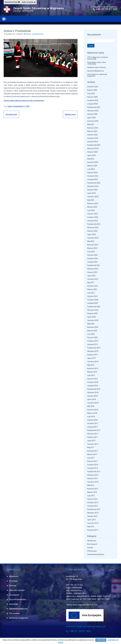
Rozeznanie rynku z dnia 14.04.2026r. (96, 63)
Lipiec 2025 (91, 118)
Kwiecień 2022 (93, 245)
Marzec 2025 (92, 131)
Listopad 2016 (93, 468)
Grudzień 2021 (93, 258)
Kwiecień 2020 (93, 327)
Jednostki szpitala (17, 590)
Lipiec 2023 (91, 193)
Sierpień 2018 (92, 396)
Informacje (13, 581)
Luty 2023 (91, 210)
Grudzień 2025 (93, 100)
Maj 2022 (91, 241)
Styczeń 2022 (92, 255)
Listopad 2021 (93, 262)
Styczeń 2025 (92, 135)
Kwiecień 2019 (93, 368)
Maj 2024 (91, 159)
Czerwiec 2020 (93, 320)
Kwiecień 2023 (93, 203)
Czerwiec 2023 (93, 197)
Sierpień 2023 (92, 190)
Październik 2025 (94, 107)
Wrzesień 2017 (93, 434)
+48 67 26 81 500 (105, 9)
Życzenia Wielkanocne (96, 71)
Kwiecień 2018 (93, 410)
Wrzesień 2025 (93, 111)
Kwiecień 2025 (93, 128)
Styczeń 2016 (92, 499)
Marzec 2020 (92, 331)
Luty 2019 (91, 375)
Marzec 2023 (92, 207)
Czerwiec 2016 (93, 482)
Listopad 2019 (93, 344)
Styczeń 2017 (92, 461)
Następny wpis (70, 114)
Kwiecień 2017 (93, 451)
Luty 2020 (91, 334)
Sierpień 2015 (92, 516)
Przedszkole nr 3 (19, 106)
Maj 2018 (91, 406)
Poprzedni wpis (11, 114)
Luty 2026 (91, 94)
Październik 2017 (94, 430)
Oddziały (13, 586)
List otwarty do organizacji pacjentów (97, 75)
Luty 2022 (91, 252)
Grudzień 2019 (93, 341)
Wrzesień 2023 (93, 186)
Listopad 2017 (93, 427)
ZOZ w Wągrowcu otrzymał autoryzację (98, 58)
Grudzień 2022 (93, 217)
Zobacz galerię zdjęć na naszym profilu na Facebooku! (24, 100)
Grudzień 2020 (93, 300)
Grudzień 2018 (93, 382)
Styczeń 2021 (92, 296)
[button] (12, 2)
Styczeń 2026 (92, 97)
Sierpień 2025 (92, 114)
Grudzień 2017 (93, 423)
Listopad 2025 (93, 104)
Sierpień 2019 (92, 355)
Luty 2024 (91, 169)
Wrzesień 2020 (93, 310)
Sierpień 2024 (92, 152)
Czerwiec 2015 (93, 523)
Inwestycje (13, 604)
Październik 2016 (94, 472)
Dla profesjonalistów (18, 599)
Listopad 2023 (93, 179)
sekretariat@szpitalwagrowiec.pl (86, 626)
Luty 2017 (91, 458)
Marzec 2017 (92, 454)
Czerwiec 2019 (93, 362)
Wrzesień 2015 (93, 513)
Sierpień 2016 (92, 478)
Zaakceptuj (101, 640)
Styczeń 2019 (92, 379)
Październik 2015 (94, 509)
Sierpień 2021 (92, 272)
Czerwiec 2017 (93, 444)
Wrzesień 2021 (93, 269)
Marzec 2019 (92, 372)
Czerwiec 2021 (93, 279)
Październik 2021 (94, 265)
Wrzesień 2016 (93, 475)
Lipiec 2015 (91, 520)
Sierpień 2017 (92, 437)
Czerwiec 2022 (93, 238)
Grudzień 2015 (93, 502)
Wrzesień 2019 (93, 351)
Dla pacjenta (14, 595)
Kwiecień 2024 (93, 162)
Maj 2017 (91, 448)
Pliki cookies (14, 613)
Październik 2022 (94, 224)
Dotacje (90, 548)
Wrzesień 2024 (93, 148)
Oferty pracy (92, 551)
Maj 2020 (91, 324)
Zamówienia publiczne (96, 554)
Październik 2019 (94, 348)
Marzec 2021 (92, 289)
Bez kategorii (92, 544)
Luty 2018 (91, 417)
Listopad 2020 (93, 303)
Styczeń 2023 (92, 214)
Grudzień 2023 (93, 176)
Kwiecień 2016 (93, 489)
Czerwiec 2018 (93, 403)
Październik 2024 (94, 145)
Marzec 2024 (92, 166)
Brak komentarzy (38, 34)
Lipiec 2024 (91, 155)
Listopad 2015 (93, 506)
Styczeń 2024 (92, 173)
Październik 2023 (94, 183)
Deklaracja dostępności (19, 618)
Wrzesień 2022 (93, 228)
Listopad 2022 (93, 221)
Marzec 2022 (92, 248)
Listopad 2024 (93, 142)
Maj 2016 (91, 485)
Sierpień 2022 (92, 231)
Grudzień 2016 (93, 465)
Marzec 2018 (92, 413)
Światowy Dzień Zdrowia (96, 67)
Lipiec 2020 (91, 317)
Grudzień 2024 (93, 138)
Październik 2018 (94, 389)
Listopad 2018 (93, 386)
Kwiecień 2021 (93, 286)
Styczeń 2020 (92, 338)
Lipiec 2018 (91, 399)
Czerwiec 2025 (93, 121)
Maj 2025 (91, 124)
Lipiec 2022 (91, 234)
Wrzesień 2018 (93, 393)
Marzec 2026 (92, 90)
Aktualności (27, 34)
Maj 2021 (91, 283)
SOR (28, 106)
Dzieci (10, 106)
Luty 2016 (91, 496)
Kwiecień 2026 (93, 87)
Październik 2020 (94, 307)
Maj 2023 (91, 200)
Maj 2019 (91, 365)
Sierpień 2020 (92, 313)
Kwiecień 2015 (93, 530)
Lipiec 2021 (91, 276)
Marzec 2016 (92, 492)
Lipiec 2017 (91, 441)
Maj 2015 (91, 527)
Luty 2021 (91, 293)
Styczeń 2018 (92, 420)
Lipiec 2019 (91, 358)
